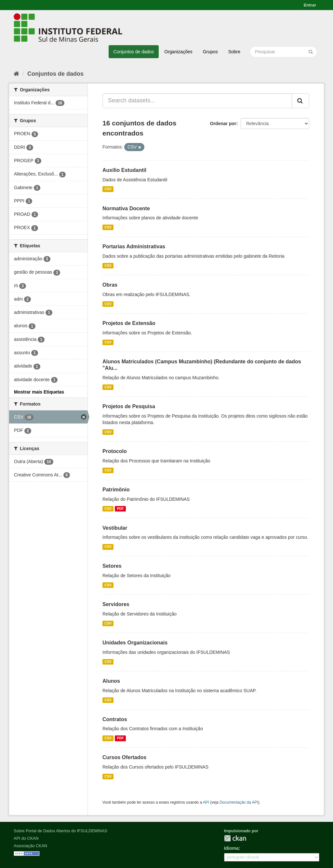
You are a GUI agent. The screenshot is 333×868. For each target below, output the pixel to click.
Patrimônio (116, 490)
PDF (120, 509)
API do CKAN (26, 838)
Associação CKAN (30, 846)
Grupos (210, 52)
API (206, 802)
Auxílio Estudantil (124, 170)
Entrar (310, 5)
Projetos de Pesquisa (129, 406)
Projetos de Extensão (129, 323)
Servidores (116, 604)
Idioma (231, 848)
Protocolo (115, 451)
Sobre (234, 52)
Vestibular (115, 528)
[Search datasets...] (197, 101)
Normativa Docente (126, 208)
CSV (108, 189)
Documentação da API (239, 802)
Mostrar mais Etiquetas (39, 392)
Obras (110, 285)
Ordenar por (223, 123)
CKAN (235, 838)
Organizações (178, 52)
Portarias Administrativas (134, 246)
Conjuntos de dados (134, 52)
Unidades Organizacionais (135, 643)
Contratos (115, 719)
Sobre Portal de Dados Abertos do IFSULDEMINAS (60, 831)
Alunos (111, 681)
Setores (112, 566)
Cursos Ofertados (124, 757)
